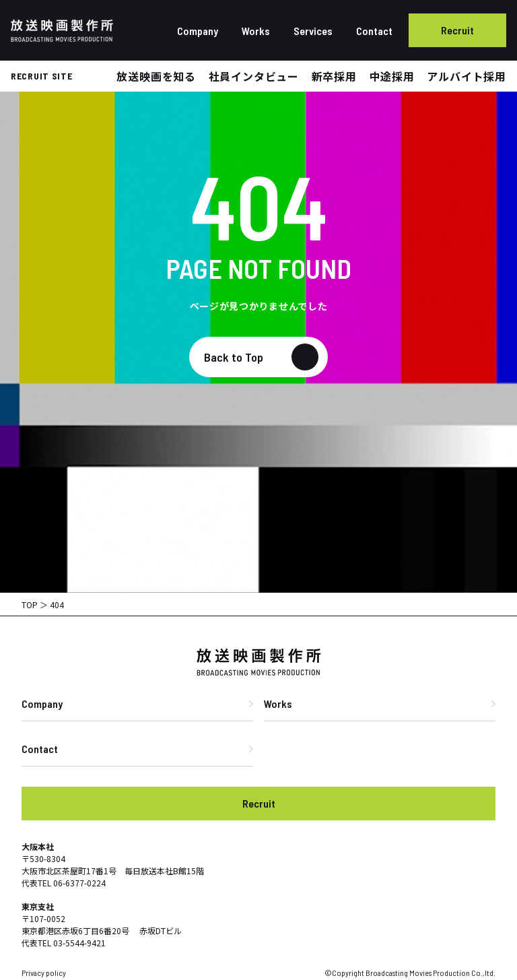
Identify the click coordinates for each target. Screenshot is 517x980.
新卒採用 (334, 76)
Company (198, 31)
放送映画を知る (156, 76)
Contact (374, 31)
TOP (30, 605)
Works (256, 31)
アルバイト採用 (467, 76)
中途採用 (392, 76)
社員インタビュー (254, 76)
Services (313, 31)
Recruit (457, 30)
